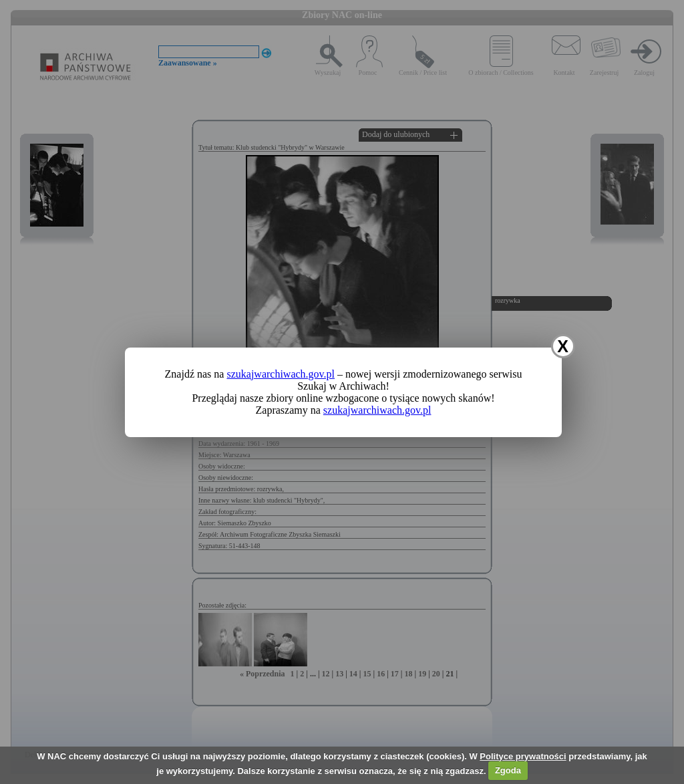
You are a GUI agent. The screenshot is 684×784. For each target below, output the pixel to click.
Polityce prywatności (523, 756)
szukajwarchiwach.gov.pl (281, 374)
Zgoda (508, 770)
